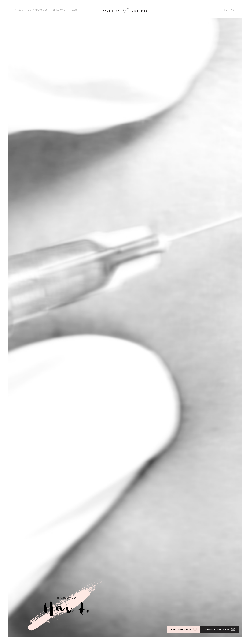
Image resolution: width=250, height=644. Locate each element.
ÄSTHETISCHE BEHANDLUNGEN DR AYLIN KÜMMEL (125, 9)
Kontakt (230, 10)
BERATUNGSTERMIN (181, 630)
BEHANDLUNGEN (38, 10)
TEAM (74, 10)
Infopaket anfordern (217, 630)
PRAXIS (19, 10)
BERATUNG (59, 10)
